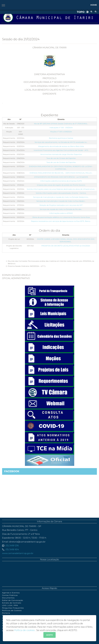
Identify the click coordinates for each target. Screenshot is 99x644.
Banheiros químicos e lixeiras (61, 138)
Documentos (8, 598)
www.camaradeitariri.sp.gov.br (18, 553)
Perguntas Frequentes (13, 608)
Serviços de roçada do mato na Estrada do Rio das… (61, 209)
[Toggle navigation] (3, 5)
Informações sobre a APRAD (61, 213)
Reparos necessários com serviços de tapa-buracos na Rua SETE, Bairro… (61, 221)
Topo (81, 12)
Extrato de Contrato (12, 603)
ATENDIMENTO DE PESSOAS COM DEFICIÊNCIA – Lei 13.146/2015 (61, 177)
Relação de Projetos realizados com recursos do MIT (61, 205)
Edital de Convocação (13, 600)
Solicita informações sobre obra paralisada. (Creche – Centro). (61, 193)
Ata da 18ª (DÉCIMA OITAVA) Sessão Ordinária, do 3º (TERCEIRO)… (61, 124)
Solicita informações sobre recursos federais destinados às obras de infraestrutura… (61, 189)
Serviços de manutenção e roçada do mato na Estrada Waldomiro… (61, 197)
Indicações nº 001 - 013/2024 (61, 128)
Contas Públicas (10, 595)
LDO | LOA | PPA (10, 605)
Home (94, 5)
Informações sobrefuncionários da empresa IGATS (61, 181)
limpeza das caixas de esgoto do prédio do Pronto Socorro (61, 185)
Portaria (6, 613)
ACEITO (49, 635)
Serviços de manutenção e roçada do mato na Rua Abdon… (61, 201)
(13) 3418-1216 (12, 545)
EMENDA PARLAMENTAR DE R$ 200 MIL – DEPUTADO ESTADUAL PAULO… (61, 173)
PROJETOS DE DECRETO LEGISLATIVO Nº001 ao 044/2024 (66, 246)
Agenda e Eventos (11, 593)
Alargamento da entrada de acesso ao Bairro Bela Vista (61, 146)
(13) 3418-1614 (12, 549)
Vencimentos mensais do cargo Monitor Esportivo (61, 154)
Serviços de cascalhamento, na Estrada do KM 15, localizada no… (61, 142)
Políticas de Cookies (12, 610)
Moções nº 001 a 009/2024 (61, 132)
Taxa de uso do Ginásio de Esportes (61, 158)
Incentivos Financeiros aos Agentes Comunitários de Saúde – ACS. (61, 150)
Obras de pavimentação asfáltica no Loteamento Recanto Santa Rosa (61, 217)
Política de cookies (25, 630)
